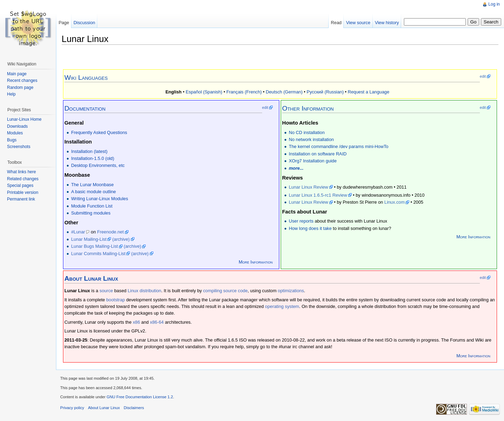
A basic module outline (93, 192)
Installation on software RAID (318, 154)
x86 (136, 322)
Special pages (20, 185)
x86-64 (157, 322)
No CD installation (307, 132)
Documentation (85, 108)
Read (336, 23)
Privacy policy (72, 408)
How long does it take (310, 228)
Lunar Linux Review (308, 187)
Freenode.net (110, 232)
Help (11, 94)
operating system (282, 306)
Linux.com (394, 202)
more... (296, 168)
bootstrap (116, 300)
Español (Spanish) (204, 92)
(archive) (121, 239)
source (106, 291)
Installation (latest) (89, 151)
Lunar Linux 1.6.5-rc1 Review (318, 195)
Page (64, 23)
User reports (301, 221)
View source (358, 23)
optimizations (291, 291)
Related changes (23, 179)
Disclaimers (134, 408)
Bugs (12, 140)
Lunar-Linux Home (24, 119)
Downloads (17, 126)
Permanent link (21, 199)
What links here (22, 172)
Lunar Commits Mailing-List (98, 254)
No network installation (311, 139)
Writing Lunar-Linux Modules (100, 199)
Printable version (23, 192)
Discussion (84, 23)
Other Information (308, 108)
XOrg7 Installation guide (313, 161)
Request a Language (368, 92)
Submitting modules (91, 213)
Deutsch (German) (284, 92)
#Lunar (78, 232)
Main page (17, 74)
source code (236, 291)
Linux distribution (145, 291)
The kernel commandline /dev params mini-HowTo (339, 146)
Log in (494, 4)
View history (387, 23)
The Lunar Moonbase (92, 185)
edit (483, 76)
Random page (20, 87)
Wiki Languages (86, 78)
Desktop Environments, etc (98, 165)
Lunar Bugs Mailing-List (94, 246)
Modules (15, 133)
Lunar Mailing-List (89, 239)
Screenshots (19, 147)
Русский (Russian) (325, 92)
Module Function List (92, 206)
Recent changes (22, 80)
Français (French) (244, 92)
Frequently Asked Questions (99, 132)
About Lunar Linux (104, 408)
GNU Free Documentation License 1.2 (140, 397)
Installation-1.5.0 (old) (93, 158)
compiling (212, 291)
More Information (256, 262)
